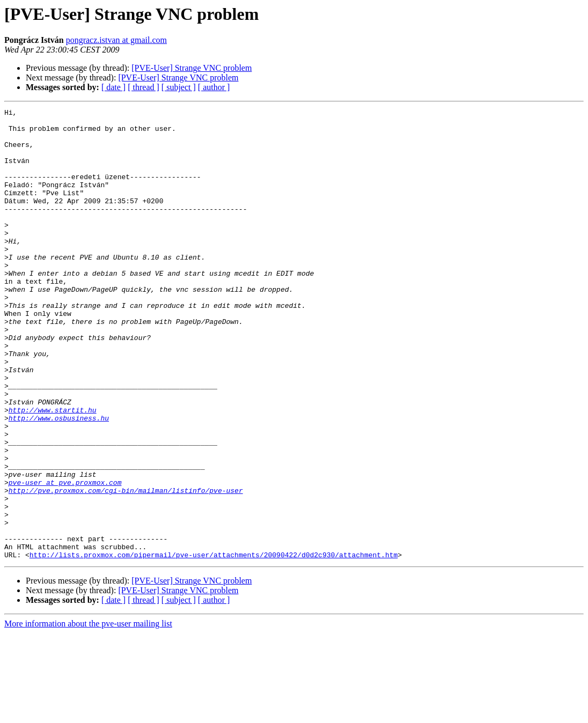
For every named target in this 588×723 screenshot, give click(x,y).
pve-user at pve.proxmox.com (65, 558)
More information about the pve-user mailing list (88, 714)
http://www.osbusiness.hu (59, 481)
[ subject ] (179, 87)
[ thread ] (144, 87)
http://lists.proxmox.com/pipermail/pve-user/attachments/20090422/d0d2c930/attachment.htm (214, 645)
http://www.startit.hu (53, 471)
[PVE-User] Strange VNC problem (192, 68)
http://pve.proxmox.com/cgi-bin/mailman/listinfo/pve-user (126, 567)
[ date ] (113, 87)
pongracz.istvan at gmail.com (116, 40)
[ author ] (214, 87)
